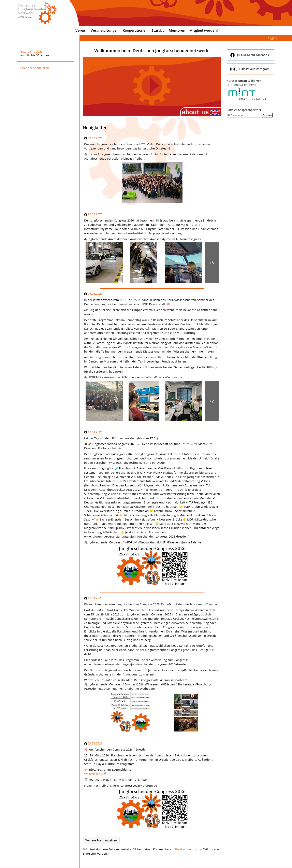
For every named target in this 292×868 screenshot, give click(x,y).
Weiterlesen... (93, 774)
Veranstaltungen (105, 30)
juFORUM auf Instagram (253, 69)
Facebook (181, 849)
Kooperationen (135, 30)
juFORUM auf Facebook (253, 55)
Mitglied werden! (204, 30)
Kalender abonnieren (34, 68)
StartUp (158, 30)
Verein (81, 30)
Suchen (267, 115)
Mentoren (177, 30)
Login (272, 38)
